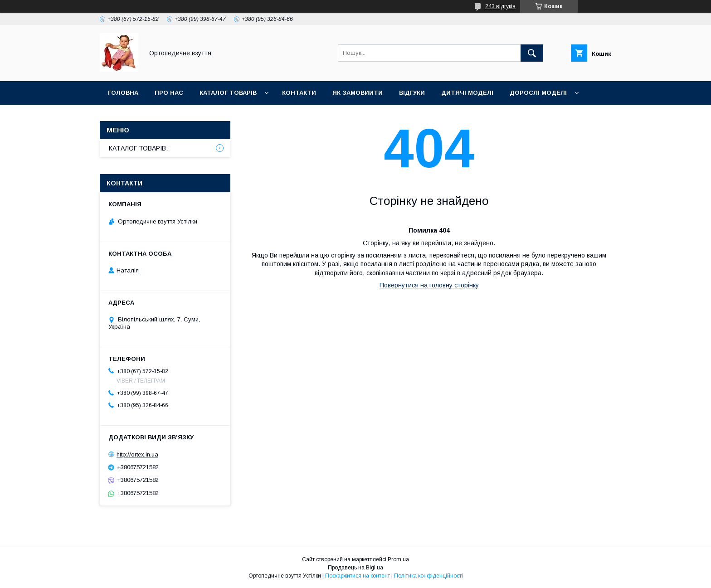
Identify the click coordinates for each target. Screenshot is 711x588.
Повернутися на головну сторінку (429, 285)
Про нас (169, 93)
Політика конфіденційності (429, 576)
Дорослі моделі (538, 93)
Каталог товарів (228, 93)
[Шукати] (532, 53)
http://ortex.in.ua (137, 454)
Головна (123, 93)
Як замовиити (358, 93)
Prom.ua (398, 559)
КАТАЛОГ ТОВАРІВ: (138, 148)
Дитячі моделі (467, 93)
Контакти (299, 93)
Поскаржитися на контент (358, 576)
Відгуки (412, 93)
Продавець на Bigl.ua (355, 568)
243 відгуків (500, 6)
